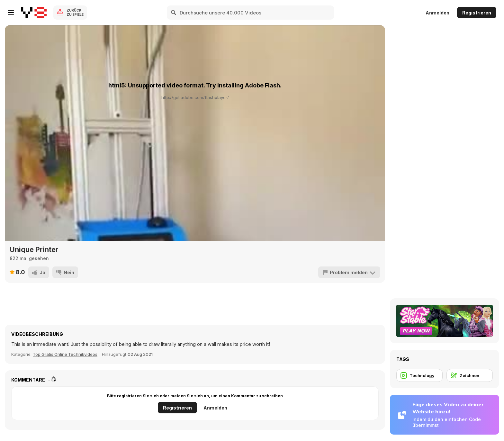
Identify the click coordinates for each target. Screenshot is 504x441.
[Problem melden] (349, 272)
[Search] (174, 13)
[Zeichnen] (470, 375)
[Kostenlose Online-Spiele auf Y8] (34, 13)
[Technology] (419, 375)
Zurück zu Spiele (75, 12)
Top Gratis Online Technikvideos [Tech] (65, 354)
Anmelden (437, 13)
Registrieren (477, 13)
